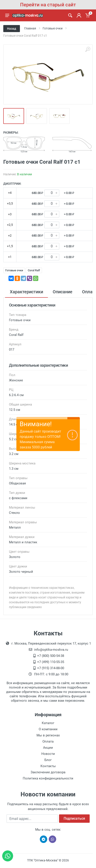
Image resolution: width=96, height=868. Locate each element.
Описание (63, 292)
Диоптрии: (12, 184)
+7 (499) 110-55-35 (51, 662)
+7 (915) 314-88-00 (51, 668)
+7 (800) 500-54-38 (51, 656)
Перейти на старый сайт (48, 5)
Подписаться (74, 818)
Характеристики (26, 292)
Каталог (48, 723)
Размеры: (11, 132)
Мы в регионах (48, 735)
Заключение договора (48, 772)
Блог (48, 760)
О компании (48, 729)
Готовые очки (14, 270)
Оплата (48, 741)
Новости (48, 754)
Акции (48, 748)
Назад (12, 29)
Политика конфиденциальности (48, 778)
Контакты (48, 766)
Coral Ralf (34, 270)
